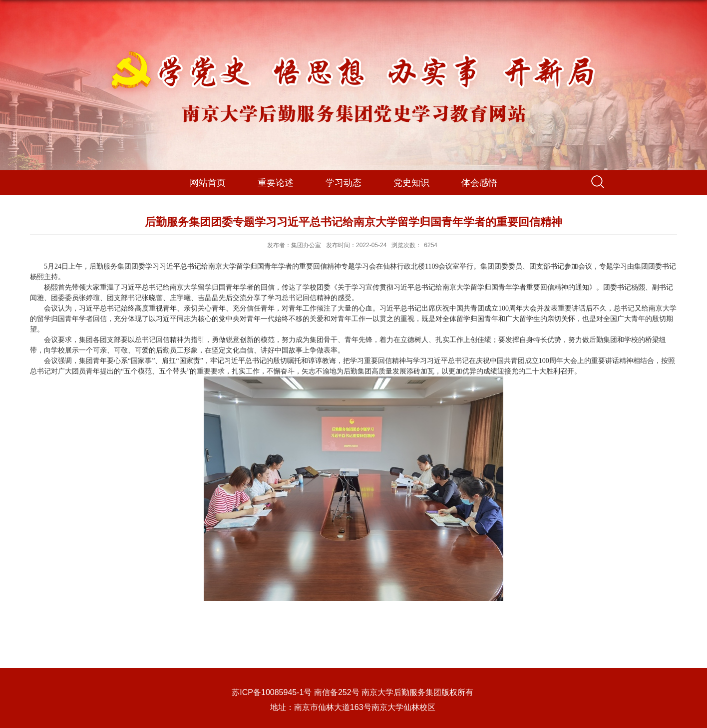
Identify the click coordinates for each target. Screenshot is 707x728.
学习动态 (344, 183)
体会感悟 (479, 183)
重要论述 (276, 183)
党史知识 (411, 183)
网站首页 (208, 183)
